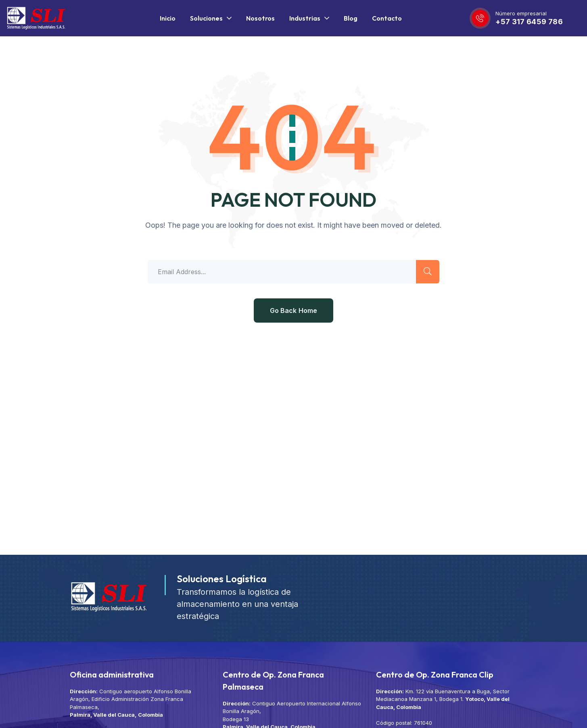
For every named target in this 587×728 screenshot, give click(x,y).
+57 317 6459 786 (529, 22)
